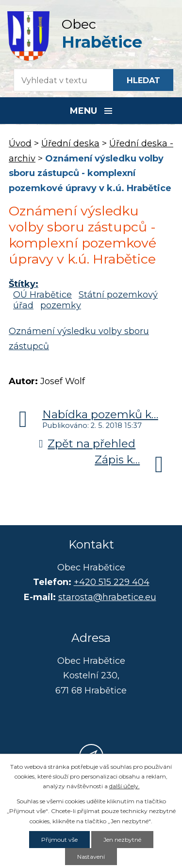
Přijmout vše (59, 840)
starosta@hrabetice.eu (107, 597)
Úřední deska (70, 143)
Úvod (20, 143)
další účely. (124, 786)
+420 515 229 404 (112, 582)
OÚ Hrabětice (42, 295)
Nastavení (91, 857)
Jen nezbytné (122, 840)
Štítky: (24, 284)
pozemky (61, 305)
